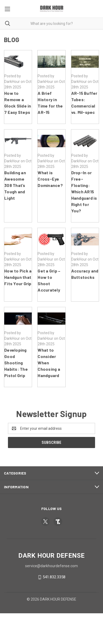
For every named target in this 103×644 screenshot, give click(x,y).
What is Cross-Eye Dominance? (50, 179)
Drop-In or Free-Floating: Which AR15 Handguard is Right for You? (84, 192)
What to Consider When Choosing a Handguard (49, 363)
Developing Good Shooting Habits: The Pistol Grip (16, 363)
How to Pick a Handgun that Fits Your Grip (18, 277)
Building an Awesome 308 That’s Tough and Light (15, 185)
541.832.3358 (54, 577)
